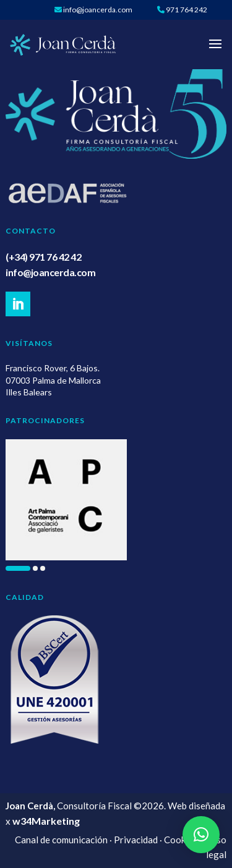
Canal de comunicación (61, 840)
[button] (18, 568)
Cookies (181, 840)
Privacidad (136, 840)
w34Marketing (46, 821)
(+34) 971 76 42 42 (43, 257)
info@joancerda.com (50, 272)
